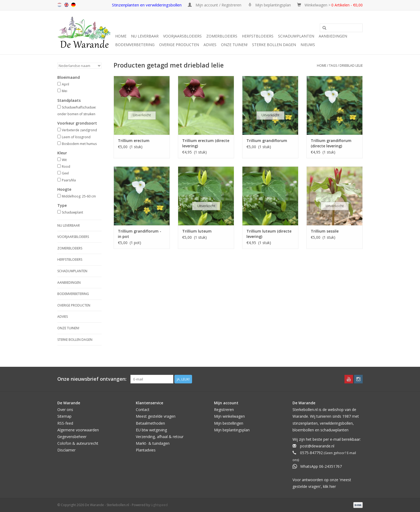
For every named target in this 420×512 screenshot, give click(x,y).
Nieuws (308, 45)
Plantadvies (146, 450)
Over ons (65, 410)
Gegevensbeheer (72, 437)
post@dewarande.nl (317, 446)
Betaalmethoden (150, 423)
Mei (65, 91)
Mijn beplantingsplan (232, 430)
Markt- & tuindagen (153, 443)
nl (59, 5)
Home (121, 36)
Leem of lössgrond (76, 137)
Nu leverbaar (145, 36)
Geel (65, 173)
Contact (143, 410)
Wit (64, 160)
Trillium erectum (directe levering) (206, 143)
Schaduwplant (72, 212)
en (66, 5)
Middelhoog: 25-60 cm (79, 196)
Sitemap (64, 416)
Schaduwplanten (296, 36)
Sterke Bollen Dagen (274, 45)
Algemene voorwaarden (78, 430)
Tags (333, 66)
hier (333, 486)
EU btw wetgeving (151, 430)
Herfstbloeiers (258, 36)
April (65, 84)
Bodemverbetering (135, 45)
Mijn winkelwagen (229, 416)
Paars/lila (69, 180)
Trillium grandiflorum (267, 141)
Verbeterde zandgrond (79, 130)
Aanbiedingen (333, 36)
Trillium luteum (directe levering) (269, 234)
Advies (210, 45)
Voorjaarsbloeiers (182, 36)
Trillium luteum (197, 231)
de (73, 5)
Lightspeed (159, 505)
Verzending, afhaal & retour (160, 437)
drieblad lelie (351, 66)
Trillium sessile (325, 231)
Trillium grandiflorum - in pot (140, 234)
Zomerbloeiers (222, 36)
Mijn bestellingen (229, 423)
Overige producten (179, 45)
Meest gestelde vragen (156, 416)
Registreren (224, 410)
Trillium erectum (134, 141)
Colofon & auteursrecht (78, 443)
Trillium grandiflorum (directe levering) (331, 143)
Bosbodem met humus (79, 144)
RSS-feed (65, 423)
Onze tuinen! (234, 45)
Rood (66, 167)
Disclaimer (66, 450)
